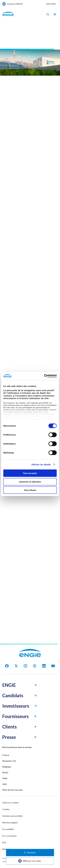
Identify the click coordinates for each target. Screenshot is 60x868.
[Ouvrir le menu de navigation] (55, 14)
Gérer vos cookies (10, 803)
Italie (5, 778)
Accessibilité (8, 829)
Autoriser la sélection (30, 482)
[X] (16, 666)
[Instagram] (25, 666)
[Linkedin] (44, 666)
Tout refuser (30, 490)
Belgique (7, 767)
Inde (4, 784)
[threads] (35, 666)
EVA (4, 842)
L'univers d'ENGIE (15, 4)
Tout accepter (30, 473)
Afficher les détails (41, 464)
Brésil (5, 772)
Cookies (6, 809)
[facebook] (7, 666)
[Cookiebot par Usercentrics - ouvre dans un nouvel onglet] (44, 376)
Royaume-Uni (9, 761)
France (6, 755)
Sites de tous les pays (13, 790)
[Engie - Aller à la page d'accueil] (8, 17)
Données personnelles (12, 816)
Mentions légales (10, 823)
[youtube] (53, 666)
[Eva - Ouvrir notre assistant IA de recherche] (48, 14)
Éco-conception (9, 836)
